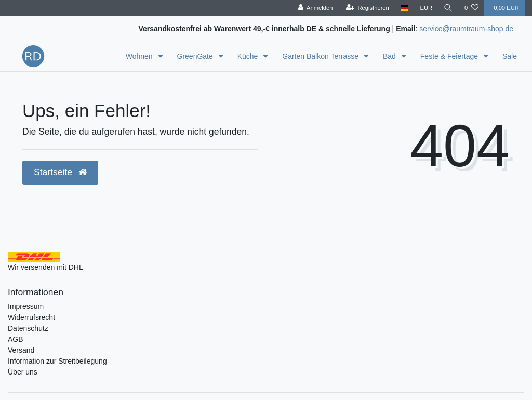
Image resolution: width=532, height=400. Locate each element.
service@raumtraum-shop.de (466, 29)
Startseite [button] (60, 172)
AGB (16, 339)
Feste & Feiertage (450, 56)
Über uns (23, 372)
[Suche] (448, 8)
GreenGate (196, 56)
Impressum (26, 306)
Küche (249, 56)
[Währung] (426, 8)
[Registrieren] (367, 8)
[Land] (404, 8)
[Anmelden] (315, 8)
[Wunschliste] (471, 8)
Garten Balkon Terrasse (321, 56)
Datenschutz (28, 328)
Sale (510, 56)
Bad (390, 56)
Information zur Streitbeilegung (57, 361)
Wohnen (140, 56)
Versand (21, 350)
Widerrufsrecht (31, 317)
